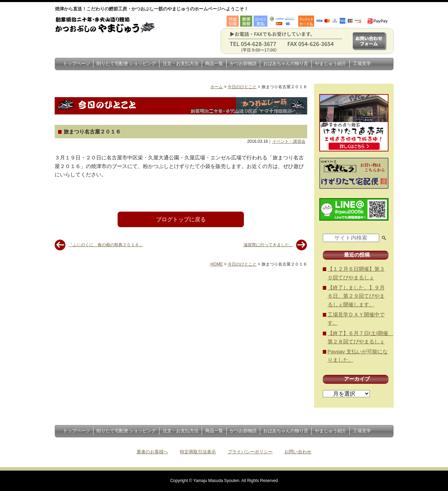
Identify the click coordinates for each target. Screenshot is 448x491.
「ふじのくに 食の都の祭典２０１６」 (106, 245)
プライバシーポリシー (250, 452)
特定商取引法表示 (198, 452)
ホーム (217, 87)
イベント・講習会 (289, 141)
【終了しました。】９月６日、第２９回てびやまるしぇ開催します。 (356, 296)
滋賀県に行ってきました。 (268, 245)
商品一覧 (214, 63)
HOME (217, 264)
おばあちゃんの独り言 (286, 63)
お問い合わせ (298, 452)
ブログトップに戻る (181, 219)
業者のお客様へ (152, 452)
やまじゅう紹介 (331, 63)
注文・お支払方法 (181, 63)
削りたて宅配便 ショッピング (126, 63)
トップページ (76, 63)
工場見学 (362, 63)
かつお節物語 (243, 63)
